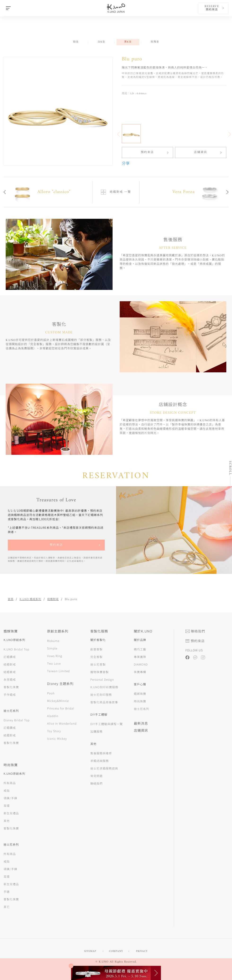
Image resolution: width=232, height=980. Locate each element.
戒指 (7, 790)
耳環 (7, 806)
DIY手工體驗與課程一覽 (107, 724)
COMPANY (116, 951)
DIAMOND (141, 664)
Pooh (51, 693)
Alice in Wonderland (62, 723)
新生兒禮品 (11, 813)
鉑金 (76, 42)
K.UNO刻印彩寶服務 (104, 687)
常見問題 (96, 776)
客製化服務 (99, 631)
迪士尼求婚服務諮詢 (104, 768)
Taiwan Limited (58, 671)
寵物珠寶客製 (100, 672)
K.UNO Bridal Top (16, 649)
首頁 (11, 599)
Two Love (54, 663)
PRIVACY (142, 951)
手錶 (7, 892)
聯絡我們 (96, 783)
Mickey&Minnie (58, 701)
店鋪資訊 (201, 152)
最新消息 (141, 723)
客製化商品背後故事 (104, 702)
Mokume (53, 641)
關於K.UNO (143, 631)
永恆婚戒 (10, 679)
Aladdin (53, 716)
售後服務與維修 (101, 753)
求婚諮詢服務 (100, 761)
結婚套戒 (10, 672)
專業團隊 (140, 657)
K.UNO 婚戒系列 (30, 599)
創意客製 (96, 649)
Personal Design (102, 679)
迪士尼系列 (142, 709)
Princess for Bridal (61, 708)
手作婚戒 (10, 694)
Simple (52, 648)
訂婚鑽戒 (10, 657)
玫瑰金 (155, 42)
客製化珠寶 (11, 687)
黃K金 (128, 42)
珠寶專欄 (140, 672)
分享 (126, 164)
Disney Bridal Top (17, 720)
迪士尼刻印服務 (101, 694)
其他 (7, 821)
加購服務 (96, 731)
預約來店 (147, 152)
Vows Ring (55, 656)
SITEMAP (90, 951)
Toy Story (54, 731)
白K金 (101, 42)
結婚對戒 (53, 599)
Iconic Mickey (57, 738)
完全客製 (96, 657)
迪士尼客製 (98, 664)
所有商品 (10, 783)
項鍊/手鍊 (10, 798)
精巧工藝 (140, 649)
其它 (7, 907)
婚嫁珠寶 (140, 694)
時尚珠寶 (140, 701)
